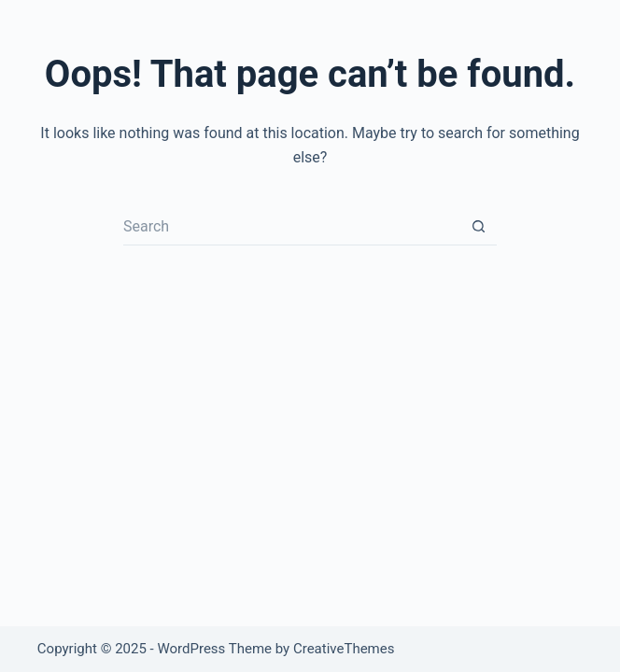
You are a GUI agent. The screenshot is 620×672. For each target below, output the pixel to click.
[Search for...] (291, 227)
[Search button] (478, 227)
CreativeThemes (344, 649)
